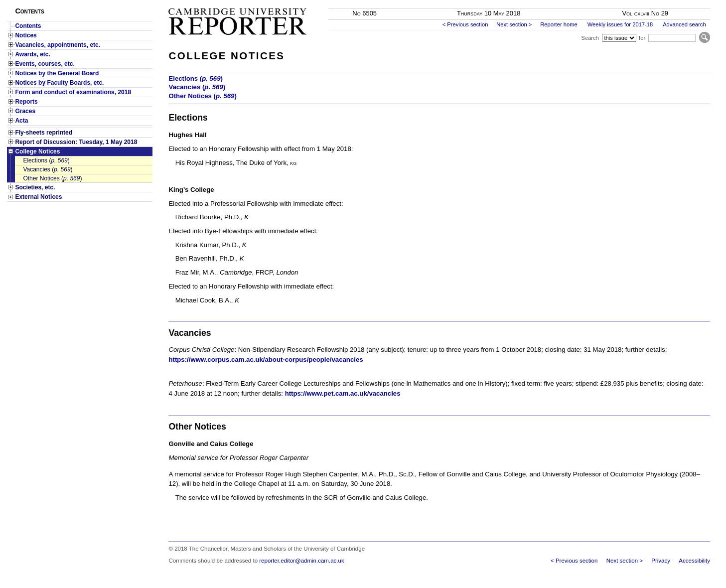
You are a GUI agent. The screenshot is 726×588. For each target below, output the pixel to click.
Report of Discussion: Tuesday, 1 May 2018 (76, 142)
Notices (26, 35)
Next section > (514, 24)
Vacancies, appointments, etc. (58, 45)
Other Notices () (52, 178)
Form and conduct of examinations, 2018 (73, 92)
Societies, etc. (35, 187)
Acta (21, 121)
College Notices (37, 151)
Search (590, 38)
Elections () (46, 160)
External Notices (38, 197)
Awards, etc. (32, 54)
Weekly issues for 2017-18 (620, 24)
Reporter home (559, 24)
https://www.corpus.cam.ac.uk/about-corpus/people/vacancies (266, 360)
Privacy (661, 561)
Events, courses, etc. (45, 64)
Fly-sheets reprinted (44, 133)
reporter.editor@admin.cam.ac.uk (301, 561)
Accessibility (694, 561)
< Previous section (465, 24)
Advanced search (684, 24)
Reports (26, 102)
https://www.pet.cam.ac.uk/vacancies (343, 393)
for (642, 38)
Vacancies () (48, 169)
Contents (28, 26)
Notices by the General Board (57, 73)
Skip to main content (684, 3)
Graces (25, 111)
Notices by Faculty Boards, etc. (59, 83)
